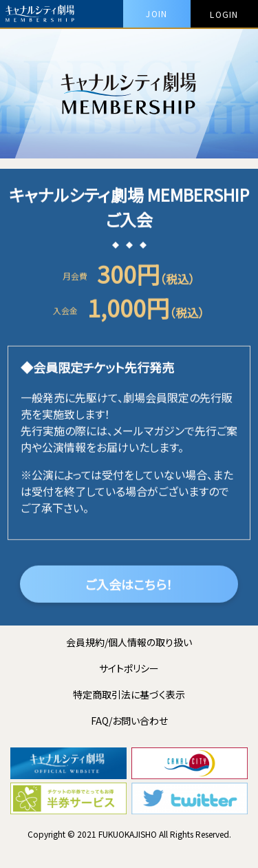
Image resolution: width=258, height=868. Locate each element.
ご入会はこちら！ (129, 586)
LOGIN (224, 14)
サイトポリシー (129, 668)
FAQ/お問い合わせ (129, 721)
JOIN (157, 13)
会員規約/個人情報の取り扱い (129, 642)
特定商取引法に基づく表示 (129, 694)
